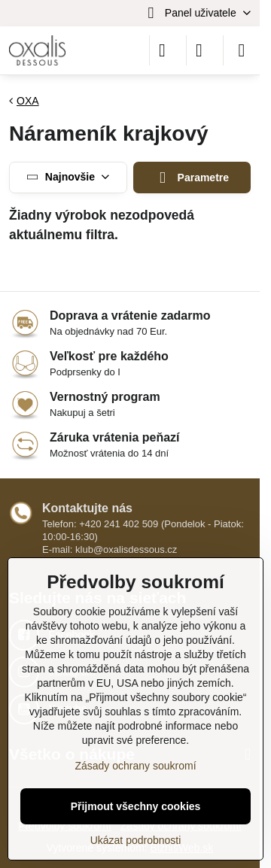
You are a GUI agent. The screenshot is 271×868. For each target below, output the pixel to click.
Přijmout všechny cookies (136, 806)
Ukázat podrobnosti (136, 840)
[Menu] (242, 50)
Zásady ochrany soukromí (135, 766)
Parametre (192, 178)
